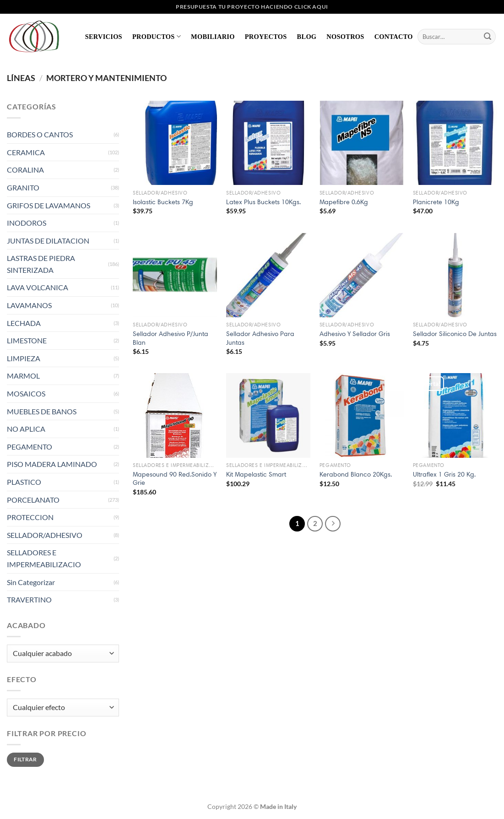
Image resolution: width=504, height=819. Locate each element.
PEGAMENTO (30, 447)
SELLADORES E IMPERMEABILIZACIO (44, 558)
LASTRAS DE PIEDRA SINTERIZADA (41, 264)
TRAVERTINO (29, 599)
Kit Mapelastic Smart (256, 474)
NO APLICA (26, 429)
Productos (157, 36)
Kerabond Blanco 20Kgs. (356, 474)
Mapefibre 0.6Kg (344, 202)
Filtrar (25, 759)
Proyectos (266, 37)
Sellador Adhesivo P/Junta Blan (171, 338)
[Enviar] (488, 37)
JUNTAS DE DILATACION (48, 241)
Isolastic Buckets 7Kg (163, 202)
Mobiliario (213, 37)
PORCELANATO (33, 500)
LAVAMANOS (29, 305)
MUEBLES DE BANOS (42, 411)
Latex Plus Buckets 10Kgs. (263, 202)
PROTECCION (30, 517)
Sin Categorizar (31, 582)
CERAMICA (26, 152)
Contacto (394, 37)
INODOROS (27, 223)
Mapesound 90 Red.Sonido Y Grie (175, 479)
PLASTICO (24, 482)
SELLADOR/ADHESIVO (45, 535)
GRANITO (23, 187)
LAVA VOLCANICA (38, 287)
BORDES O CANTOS (40, 134)
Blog (307, 37)
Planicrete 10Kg (436, 202)
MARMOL (23, 376)
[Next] (333, 524)
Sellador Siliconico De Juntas (455, 334)
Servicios (104, 37)
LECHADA (24, 323)
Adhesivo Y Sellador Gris (355, 334)
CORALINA (25, 170)
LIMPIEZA (24, 358)
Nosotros (345, 37)
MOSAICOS (26, 393)
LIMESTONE (27, 340)
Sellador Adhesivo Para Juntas (260, 338)
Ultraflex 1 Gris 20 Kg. (444, 474)
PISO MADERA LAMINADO (52, 464)
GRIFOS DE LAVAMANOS (49, 205)
